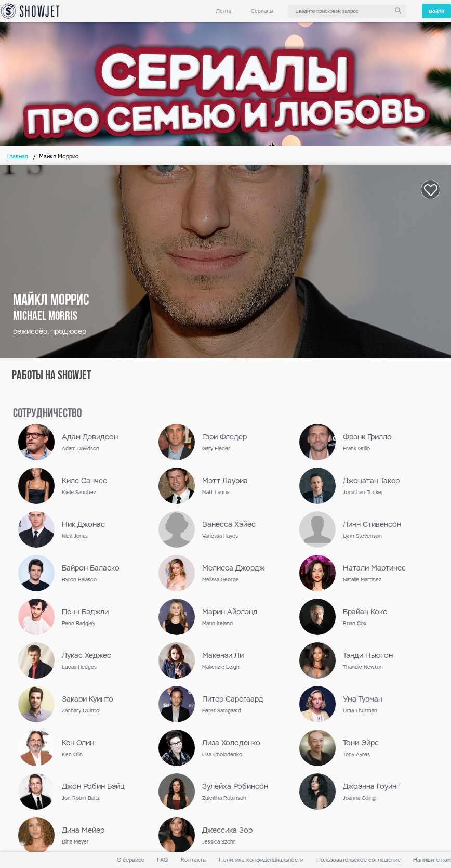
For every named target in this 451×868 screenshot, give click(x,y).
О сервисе (131, 860)
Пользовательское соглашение (359, 860)
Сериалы (262, 11)
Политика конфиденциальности (261, 860)
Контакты (194, 860)
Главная (18, 156)
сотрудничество (47, 414)
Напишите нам (432, 860)
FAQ (162, 860)
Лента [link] (224, 11)
